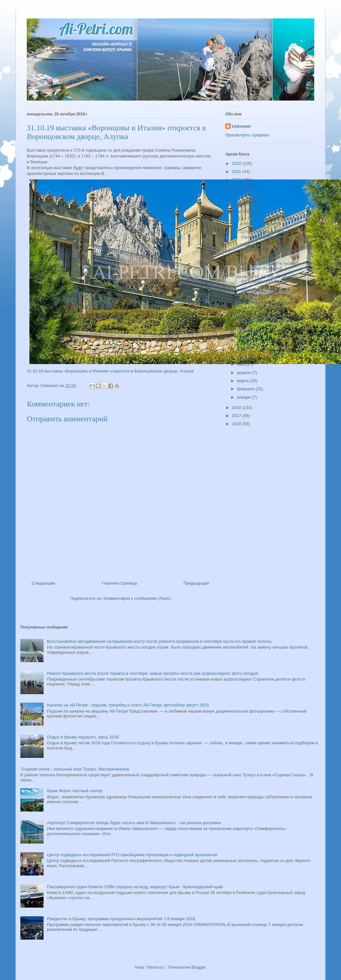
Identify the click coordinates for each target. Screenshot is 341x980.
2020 (237, 180)
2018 (237, 408)
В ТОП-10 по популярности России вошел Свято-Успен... (267, 319)
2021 (237, 172)
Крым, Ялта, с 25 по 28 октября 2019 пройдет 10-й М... (266, 279)
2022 (237, 163)
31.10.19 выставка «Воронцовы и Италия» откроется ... (266, 221)
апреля (245, 373)
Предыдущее (196, 583)
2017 (237, 416)
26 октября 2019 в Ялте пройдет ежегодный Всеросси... (267, 266)
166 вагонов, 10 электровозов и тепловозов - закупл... (266, 306)
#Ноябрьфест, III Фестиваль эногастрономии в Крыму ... (265, 292)
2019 (237, 188)
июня (243, 356)
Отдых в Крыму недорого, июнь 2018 (83, 737)
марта (243, 381)
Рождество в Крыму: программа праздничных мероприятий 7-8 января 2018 (121, 919)
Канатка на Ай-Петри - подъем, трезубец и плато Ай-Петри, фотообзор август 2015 (128, 705)
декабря (246, 195)
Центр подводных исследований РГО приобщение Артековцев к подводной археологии (132, 855)
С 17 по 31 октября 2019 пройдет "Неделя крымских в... (264, 250)
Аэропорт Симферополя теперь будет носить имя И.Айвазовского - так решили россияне (134, 823)
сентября (247, 332)
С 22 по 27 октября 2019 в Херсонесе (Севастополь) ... (266, 234)
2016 (237, 424)
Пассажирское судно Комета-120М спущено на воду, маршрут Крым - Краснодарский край (135, 887)
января (244, 397)
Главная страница (119, 583)
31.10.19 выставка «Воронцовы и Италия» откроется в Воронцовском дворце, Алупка (110, 371)
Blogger (198, 967)
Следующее (43, 583)
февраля (246, 389)
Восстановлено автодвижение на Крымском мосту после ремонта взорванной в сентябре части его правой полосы (159, 641)
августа (245, 340)
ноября (245, 203)
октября (245, 211)
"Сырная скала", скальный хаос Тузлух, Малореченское (75, 769)
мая (241, 364)
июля (243, 348)
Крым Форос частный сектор (75, 791)
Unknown (241, 126)
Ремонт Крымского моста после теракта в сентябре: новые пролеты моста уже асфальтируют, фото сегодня (152, 673)
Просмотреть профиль (247, 135)
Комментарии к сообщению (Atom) (137, 598)
